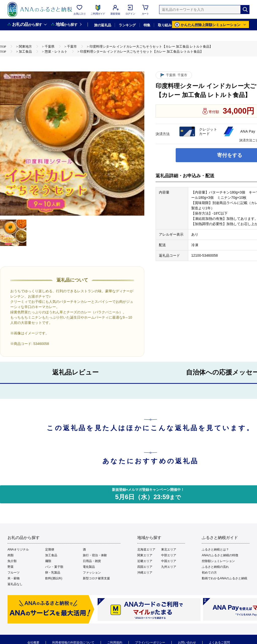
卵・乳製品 (53, 573)
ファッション (92, 573)
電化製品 (89, 567)
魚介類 (12, 561)
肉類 (11, 555)
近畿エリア (145, 561)
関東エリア (145, 555)
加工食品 (51, 555)
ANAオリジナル (18, 549)
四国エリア (145, 567)
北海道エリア (146, 549)
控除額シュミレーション (218, 561)
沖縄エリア (145, 573)
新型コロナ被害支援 (96, 578)
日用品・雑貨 (92, 561)
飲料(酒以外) (54, 578)
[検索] (245, 10)
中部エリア (169, 555)
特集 (147, 25)
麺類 (48, 561)
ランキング (127, 25)
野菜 (11, 567)
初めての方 (209, 573)
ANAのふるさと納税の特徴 (220, 555)
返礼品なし (15, 584)
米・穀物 (14, 578)
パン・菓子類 (54, 567)
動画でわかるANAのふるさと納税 (224, 578)
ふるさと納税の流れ (215, 567)
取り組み (165, 25)
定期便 (50, 549)
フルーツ (14, 573)
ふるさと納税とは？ (215, 549)
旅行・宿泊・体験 (95, 555)
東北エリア (169, 549)
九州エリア (169, 567)
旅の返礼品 (103, 25)
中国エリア (169, 561)
